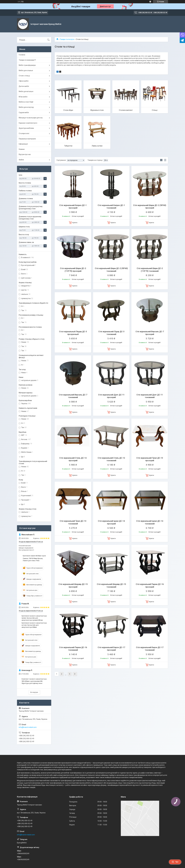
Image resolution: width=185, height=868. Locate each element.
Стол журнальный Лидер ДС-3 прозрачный (73, 333)
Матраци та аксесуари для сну (31, 118)
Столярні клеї (24, 133)
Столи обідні (68, 110)
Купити (75, 223)
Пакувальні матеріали (27, 139)
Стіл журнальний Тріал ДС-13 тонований (73, 522)
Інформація (23, 144)
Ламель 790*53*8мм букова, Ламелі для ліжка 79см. (33, 560)
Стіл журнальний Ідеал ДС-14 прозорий (111, 522)
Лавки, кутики (97, 146)
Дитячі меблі (24, 86)
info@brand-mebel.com (28, 727)
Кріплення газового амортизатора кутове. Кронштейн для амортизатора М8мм (34, 625)
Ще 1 (23, 457)
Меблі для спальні (26, 70)
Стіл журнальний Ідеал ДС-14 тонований (150, 522)
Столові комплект (126, 110)
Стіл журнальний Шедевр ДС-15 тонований (111, 586)
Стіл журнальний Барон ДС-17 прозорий (111, 649)
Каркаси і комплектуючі (28, 123)
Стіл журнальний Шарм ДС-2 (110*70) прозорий (73, 270)
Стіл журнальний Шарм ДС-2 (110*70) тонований (150, 270)
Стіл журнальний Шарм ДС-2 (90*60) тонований (111, 270)
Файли (21, 160)
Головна (22, 55)
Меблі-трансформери (27, 65)
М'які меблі (23, 97)
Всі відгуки (34, 692)
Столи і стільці (24, 76)
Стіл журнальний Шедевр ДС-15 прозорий (73, 586)
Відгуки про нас (25, 154)
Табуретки (68, 146)
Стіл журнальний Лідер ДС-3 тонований (111, 333)
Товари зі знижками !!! (27, 60)
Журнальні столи (97, 110)
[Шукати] (48, 40)
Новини (22, 149)
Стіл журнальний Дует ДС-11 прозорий (111, 396)
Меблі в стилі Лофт (26, 102)
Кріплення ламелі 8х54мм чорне (34, 556)
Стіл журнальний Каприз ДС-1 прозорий (73, 207)
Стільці (155, 110)
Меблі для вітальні (26, 91)
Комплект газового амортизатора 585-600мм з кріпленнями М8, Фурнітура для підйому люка (34, 681)
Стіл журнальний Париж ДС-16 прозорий (150, 586)
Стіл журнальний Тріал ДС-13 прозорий (150, 459)
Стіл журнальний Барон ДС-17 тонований (150, 649)
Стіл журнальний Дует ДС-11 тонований (150, 396)
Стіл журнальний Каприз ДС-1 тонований (111, 207)
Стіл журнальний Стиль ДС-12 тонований (111, 459)
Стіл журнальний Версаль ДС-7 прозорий (150, 333)
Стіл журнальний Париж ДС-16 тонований (73, 649)
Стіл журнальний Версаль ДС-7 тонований (73, 396)
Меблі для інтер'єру (26, 107)
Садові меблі (24, 113)
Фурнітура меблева (26, 128)
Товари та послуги (67, 39)
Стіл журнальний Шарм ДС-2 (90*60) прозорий (150, 207)
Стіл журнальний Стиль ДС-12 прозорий (73, 459)
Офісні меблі (24, 81)
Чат (175, 862)
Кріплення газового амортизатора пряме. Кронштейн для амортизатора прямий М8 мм (34, 618)
